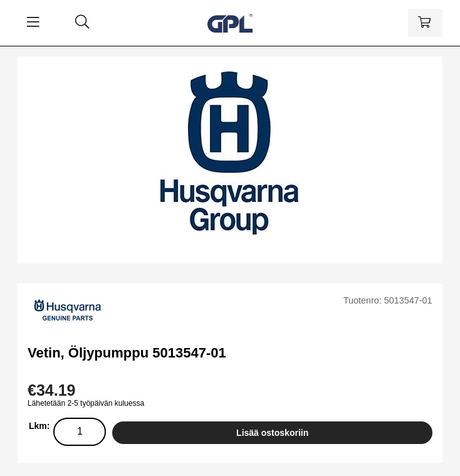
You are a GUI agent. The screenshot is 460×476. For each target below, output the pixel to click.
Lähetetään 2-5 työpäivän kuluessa (86, 403)
